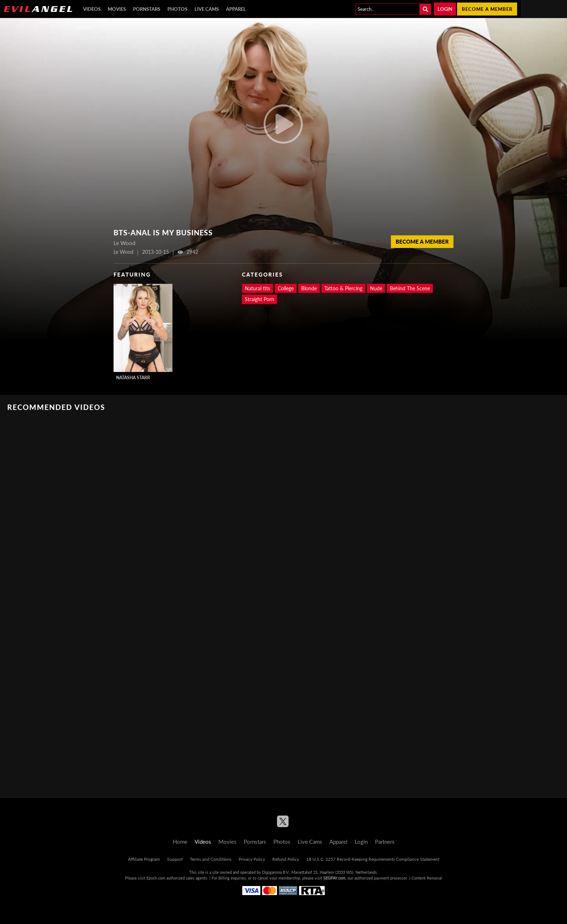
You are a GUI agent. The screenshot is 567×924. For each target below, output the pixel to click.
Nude (376, 288)
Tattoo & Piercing (343, 288)
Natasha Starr (133, 378)
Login (445, 9)
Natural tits (257, 288)
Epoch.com (156, 878)
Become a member (487, 9)
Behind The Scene (410, 288)
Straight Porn (259, 299)
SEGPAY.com (334, 878)
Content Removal (427, 878)
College (286, 288)
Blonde (309, 288)
